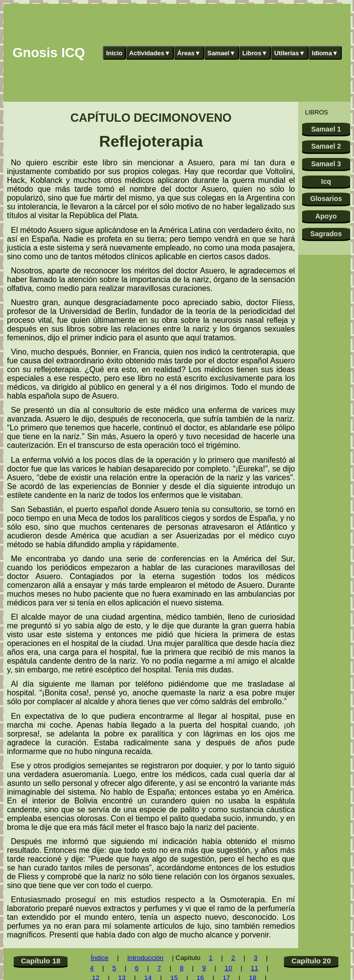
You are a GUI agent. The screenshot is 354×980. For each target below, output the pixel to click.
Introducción (145, 958)
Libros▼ (255, 53)
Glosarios (326, 199)
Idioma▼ (325, 53)
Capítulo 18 (41, 961)
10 (228, 968)
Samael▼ (222, 53)
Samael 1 (326, 129)
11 (254, 968)
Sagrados (326, 234)
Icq (326, 181)
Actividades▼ (150, 53)
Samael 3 (326, 164)
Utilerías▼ (290, 53)
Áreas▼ (189, 53)
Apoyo (326, 216)
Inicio (114, 53)
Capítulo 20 (311, 961)
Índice (99, 958)
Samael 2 (326, 146)
